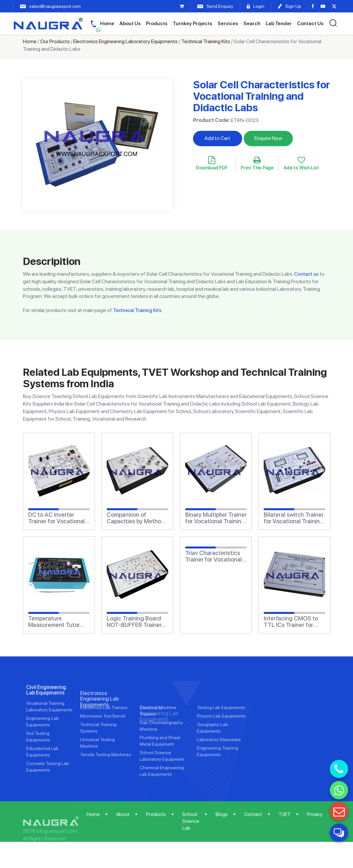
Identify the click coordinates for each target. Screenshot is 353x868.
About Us (130, 24)
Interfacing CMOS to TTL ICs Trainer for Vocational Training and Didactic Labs (291, 622)
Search (252, 24)
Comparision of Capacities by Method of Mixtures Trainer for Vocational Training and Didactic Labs (136, 518)
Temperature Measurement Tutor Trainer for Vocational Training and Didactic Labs (56, 622)
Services (228, 24)
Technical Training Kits (206, 41)
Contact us (306, 274)
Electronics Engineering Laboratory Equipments (125, 41)
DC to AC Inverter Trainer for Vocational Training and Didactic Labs (56, 518)
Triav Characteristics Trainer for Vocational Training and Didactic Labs (213, 556)
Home (107, 24)
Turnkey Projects (193, 24)
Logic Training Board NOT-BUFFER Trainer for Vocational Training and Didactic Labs (136, 622)
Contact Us (310, 24)
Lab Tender (279, 24)
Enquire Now (268, 138)
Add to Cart (217, 138)
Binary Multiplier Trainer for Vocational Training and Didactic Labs (216, 518)
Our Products (55, 41)
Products (157, 24)
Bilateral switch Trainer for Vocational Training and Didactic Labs (294, 518)
